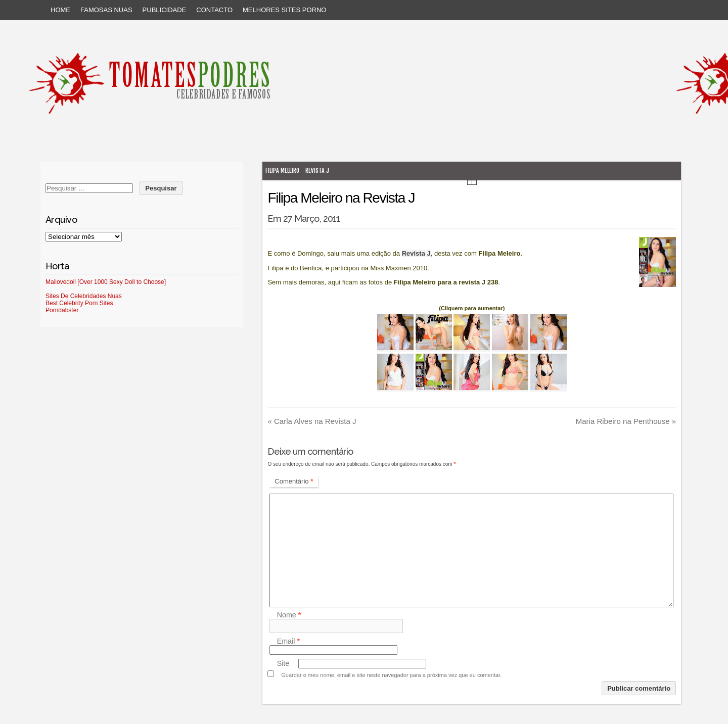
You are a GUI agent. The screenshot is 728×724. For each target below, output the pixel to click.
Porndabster (62, 310)
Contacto (214, 10)
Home (60, 10)
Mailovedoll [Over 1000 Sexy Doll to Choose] (106, 282)
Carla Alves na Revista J (312, 421)
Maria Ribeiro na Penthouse (626, 421)
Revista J (317, 171)
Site (283, 663)
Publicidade (165, 10)
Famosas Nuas (106, 10)
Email (288, 641)
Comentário (294, 481)
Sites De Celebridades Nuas (84, 296)
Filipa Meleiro (282, 171)
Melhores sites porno (284, 10)
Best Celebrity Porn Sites (79, 303)
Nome (289, 615)
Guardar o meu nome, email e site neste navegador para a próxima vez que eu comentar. (391, 675)
